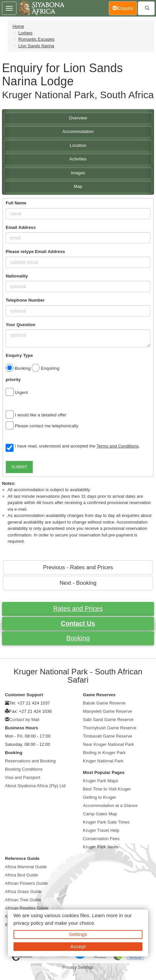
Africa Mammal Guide (26, 867)
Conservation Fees (101, 839)
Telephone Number (25, 300)
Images (78, 173)
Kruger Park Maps (101, 781)
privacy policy (29, 923)
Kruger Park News (101, 847)
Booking (78, 638)
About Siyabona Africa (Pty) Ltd (35, 786)
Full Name (16, 203)
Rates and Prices (78, 609)
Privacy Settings (78, 967)
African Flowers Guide (26, 883)
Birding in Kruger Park (104, 753)
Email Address (21, 227)
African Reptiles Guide (27, 908)
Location (78, 145)
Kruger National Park (103, 761)
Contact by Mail (24, 720)
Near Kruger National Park (109, 744)
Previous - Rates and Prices (78, 567)
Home (18, 26)
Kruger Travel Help (101, 830)
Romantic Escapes (36, 39)
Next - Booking (78, 583)
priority (13, 380)
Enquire (125, 8)
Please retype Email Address (35, 252)
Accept (78, 946)
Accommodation (78, 131)
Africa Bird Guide (21, 875)
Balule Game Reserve (104, 703)
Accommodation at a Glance (110, 806)
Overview (78, 118)
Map (78, 186)
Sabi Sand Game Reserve (108, 720)
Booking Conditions (24, 769)
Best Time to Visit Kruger (107, 789)
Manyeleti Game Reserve (108, 711)
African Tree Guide (23, 900)
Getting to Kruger (100, 797)
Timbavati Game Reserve (108, 736)
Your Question (20, 325)
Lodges (25, 33)
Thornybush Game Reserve (110, 728)
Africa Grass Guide (23, 892)
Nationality (17, 276)
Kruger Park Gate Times (107, 822)
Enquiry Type (19, 355)
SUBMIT (19, 467)
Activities (78, 159)
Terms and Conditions (118, 446)
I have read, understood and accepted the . (73, 447)
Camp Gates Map (100, 814)
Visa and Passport (23, 777)
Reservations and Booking (30, 761)
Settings (78, 934)
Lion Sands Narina (36, 46)
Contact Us (78, 623)
